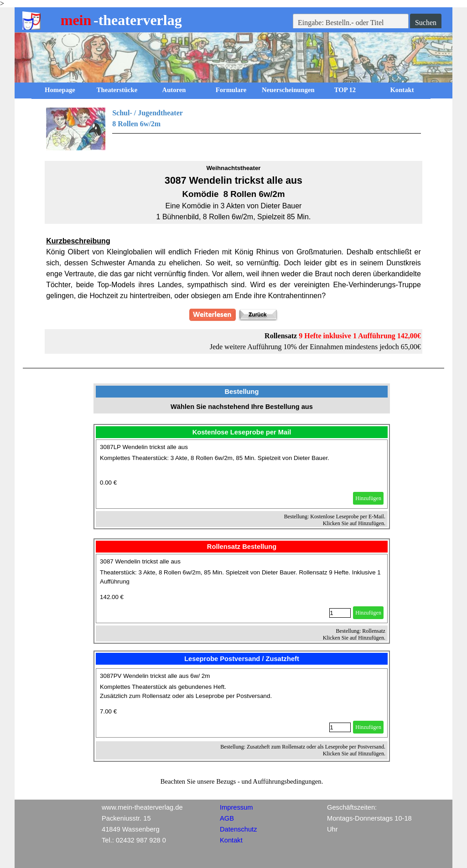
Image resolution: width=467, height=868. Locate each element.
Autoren (174, 90)
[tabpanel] (233, 129)
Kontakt (402, 90)
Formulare (231, 90)
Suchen (426, 23)
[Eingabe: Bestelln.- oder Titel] (351, 23)
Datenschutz (238, 829)
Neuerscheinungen (288, 90)
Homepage (60, 90)
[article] (242, 474)
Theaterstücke (117, 90)
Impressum (236, 807)
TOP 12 (345, 90)
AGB (227, 818)
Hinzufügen (368, 498)
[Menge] (340, 613)
